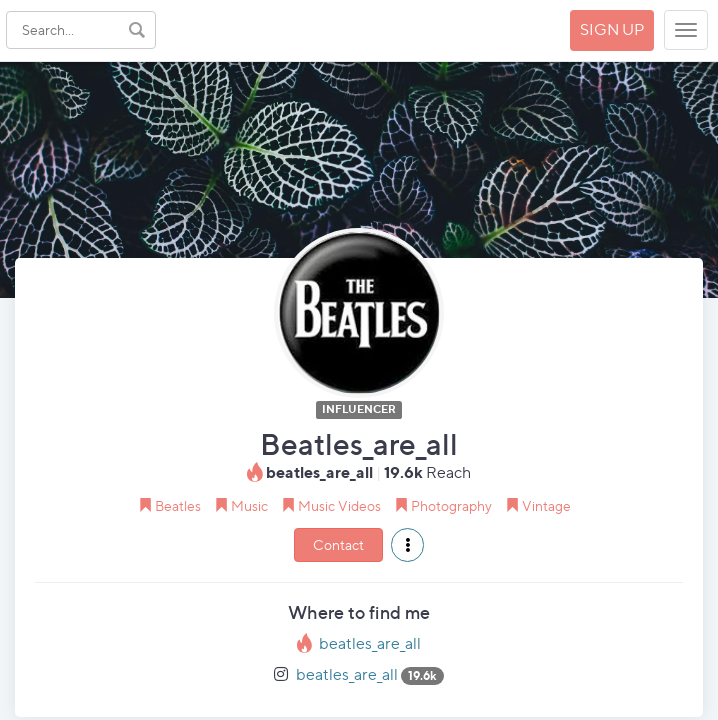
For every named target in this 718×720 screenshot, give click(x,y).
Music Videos (339, 505)
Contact (338, 544)
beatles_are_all (370, 643)
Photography (451, 505)
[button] (407, 545)
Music (249, 505)
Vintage (546, 505)
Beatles (178, 505)
